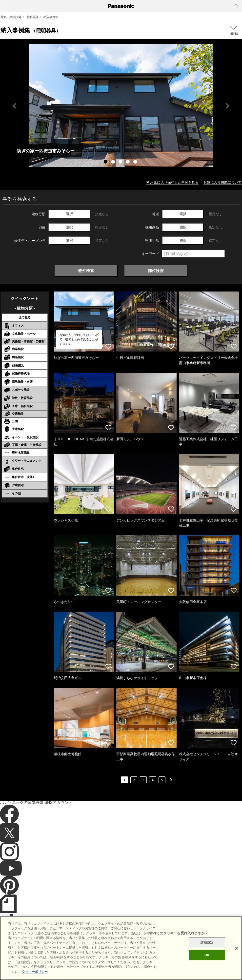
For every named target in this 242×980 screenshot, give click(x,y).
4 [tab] (128, 162)
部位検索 (156, 271)
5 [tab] (136, 162)
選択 (69, 214)
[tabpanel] (121, 106)
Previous (14, 106)
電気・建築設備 (11, 17)
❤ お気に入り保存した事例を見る (172, 182)
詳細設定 (207, 955)
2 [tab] (114, 162)
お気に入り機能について (222, 182)
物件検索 (86, 271)
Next (228, 106)
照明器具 (32, 17)
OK (207, 968)
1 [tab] (106, 162)
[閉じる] (237, 961)
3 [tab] (121, 162)
